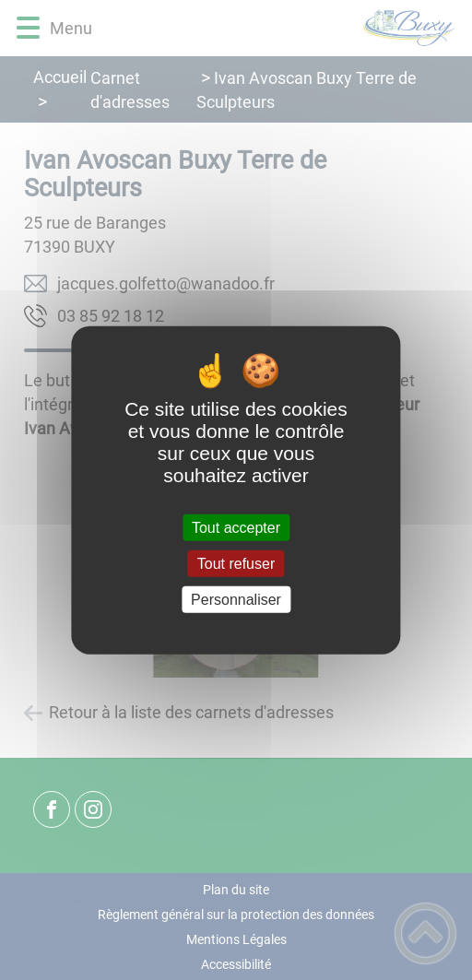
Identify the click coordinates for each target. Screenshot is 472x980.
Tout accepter (236, 527)
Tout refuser (236, 563)
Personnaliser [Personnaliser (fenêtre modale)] (236, 600)
